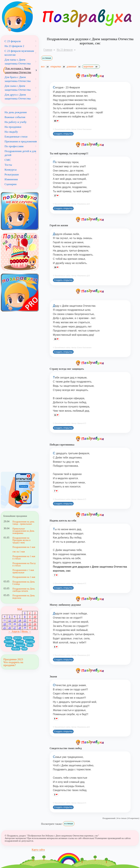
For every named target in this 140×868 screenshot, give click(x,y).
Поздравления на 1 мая (24, 547)
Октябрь (9, 642)
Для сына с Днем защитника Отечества (18, 88)
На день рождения (16, 112)
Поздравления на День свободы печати (24, 590)
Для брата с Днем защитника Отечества (18, 79)
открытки (58, 67)
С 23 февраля (13, 41)
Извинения (11, 179)
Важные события (15, 117)
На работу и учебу (16, 122)
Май (20, 609)
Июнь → (26, 631)
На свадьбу (11, 132)
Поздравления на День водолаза (24, 597)
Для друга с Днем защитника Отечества (18, 97)
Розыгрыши (12, 174)
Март (30, 645)
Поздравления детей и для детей (20, 153)
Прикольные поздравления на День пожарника (23, 531)
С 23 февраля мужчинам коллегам (19, 53)
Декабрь (30, 642)
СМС (8, 160)
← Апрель (14, 631)
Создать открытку (63, 134)
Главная (48, 50)
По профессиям (14, 146)
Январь (10, 645)
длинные (74, 67)
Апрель (16, 649)
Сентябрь (28, 638)
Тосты (8, 165)
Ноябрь (19, 642)
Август (18, 638)
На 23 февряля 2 (14, 46)
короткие (91, 67)
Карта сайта (38, 850)
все (45, 67)
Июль (9, 638)
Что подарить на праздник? (13, 664)
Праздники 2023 (13, 659)
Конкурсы (11, 170)
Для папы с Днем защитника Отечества (18, 62)
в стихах (47, 58)
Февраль (20, 645)
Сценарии (11, 184)
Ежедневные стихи (16, 137)
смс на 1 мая (19, 552)
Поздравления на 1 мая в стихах (24, 557)
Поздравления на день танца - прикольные (23, 523)
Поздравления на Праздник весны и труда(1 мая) (21, 540)
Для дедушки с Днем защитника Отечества (18, 70)
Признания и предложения (21, 141)
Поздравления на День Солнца (24, 583)
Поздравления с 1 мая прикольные (23, 571)
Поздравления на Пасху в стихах (24, 564)
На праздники (13, 127)
